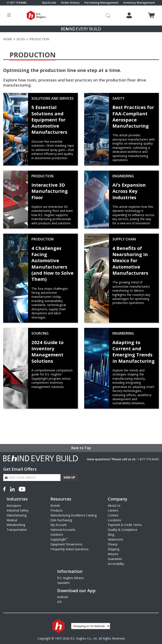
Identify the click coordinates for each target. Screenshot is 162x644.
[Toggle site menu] (9, 16)
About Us (114, 505)
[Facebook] (5, 489)
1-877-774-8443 (148, 459)
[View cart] (151, 15)
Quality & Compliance (123, 530)
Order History (70, 3)
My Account (59, 525)
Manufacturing (16, 515)
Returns (113, 554)
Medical (12, 520)
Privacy (113, 544)
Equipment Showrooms (66, 544)
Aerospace (14, 505)
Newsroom (115, 539)
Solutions (57, 534)
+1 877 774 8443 (16, 3)
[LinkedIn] (12, 489)
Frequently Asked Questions (70, 549)
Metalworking (16, 525)
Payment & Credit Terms (125, 525)
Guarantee (115, 559)
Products (57, 510)
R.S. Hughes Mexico (71, 578)
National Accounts (63, 530)
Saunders (63, 583)
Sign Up (69, 477)
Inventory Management (139, 3)
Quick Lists (49, 3)
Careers (113, 510)
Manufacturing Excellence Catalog (74, 515)
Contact (113, 515)
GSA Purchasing (61, 520)
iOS (59, 602)
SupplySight (59, 539)
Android (62, 597)
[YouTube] (22, 489)
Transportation (17, 530)
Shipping (113, 549)
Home (8, 39)
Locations (115, 520)
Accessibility (116, 564)
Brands (55, 505)
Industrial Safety (18, 510)
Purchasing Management (101, 3)
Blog (21, 39)
